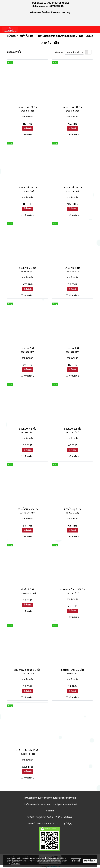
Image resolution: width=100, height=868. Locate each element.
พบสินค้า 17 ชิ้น (14, 52)
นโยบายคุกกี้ (16, 863)
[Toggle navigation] (97, 29)
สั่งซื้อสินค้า (28, 128)
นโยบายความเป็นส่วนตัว (58, 861)
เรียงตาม (60, 52)
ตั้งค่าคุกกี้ (76, 861)
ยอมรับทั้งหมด (90, 861)
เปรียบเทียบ (29, 135)
